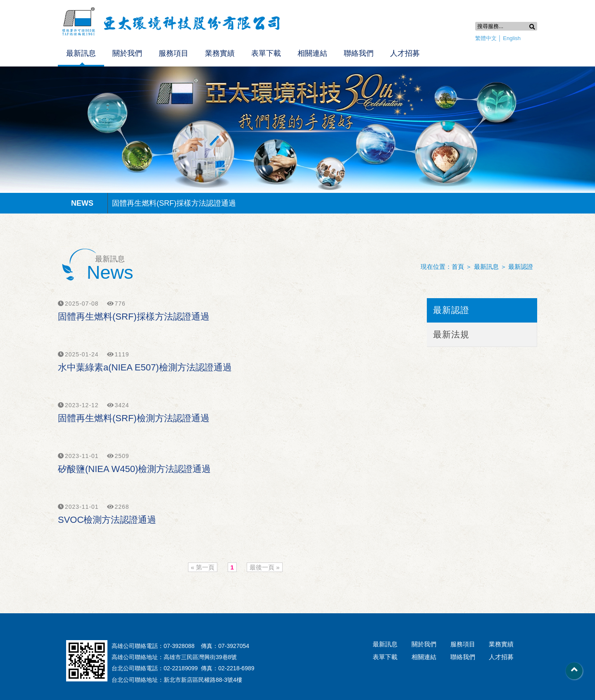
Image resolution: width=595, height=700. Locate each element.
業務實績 (220, 53)
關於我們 (127, 53)
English (512, 38)
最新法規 (451, 334)
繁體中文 (486, 38)
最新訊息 (81, 53)
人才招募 (405, 53)
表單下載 (266, 53)
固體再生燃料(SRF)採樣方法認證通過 (174, 203)
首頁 (458, 267)
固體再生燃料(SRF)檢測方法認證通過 (134, 418)
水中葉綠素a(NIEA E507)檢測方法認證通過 (145, 367)
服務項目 (174, 53)
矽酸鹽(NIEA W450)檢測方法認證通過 (134, 469)
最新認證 (521, 267)
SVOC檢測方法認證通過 (107, 520)
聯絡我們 (359, 53)
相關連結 (312, 53)
